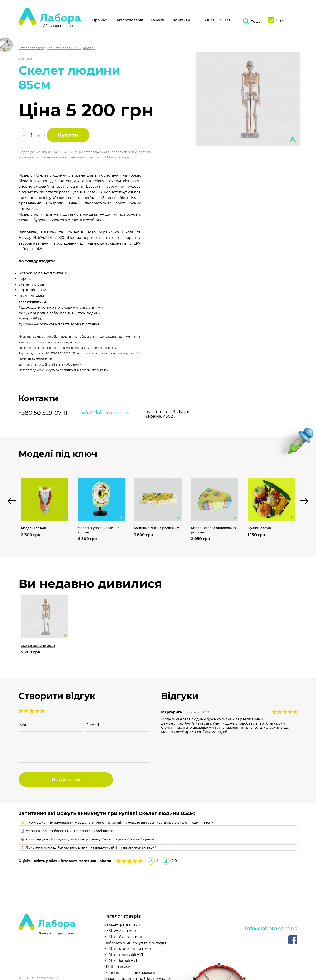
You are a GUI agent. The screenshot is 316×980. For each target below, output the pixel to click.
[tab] (158, 823)
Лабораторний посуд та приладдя (135, 943)
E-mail (93, 725)
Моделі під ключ (58, 454)
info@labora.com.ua (106, 413)
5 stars (21, 711)
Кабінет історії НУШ (122, 961)
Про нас (99, 20)
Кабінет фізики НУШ (123, 925)
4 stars (26, 711)
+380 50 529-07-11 (43, 413)
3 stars (32, 711)
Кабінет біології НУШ (123, 937)
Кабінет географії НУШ (125, 955)
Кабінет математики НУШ (128, 949)
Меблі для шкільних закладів (130, 973)
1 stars (42, 711)
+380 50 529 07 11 (217, 20)
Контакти (181, 20)
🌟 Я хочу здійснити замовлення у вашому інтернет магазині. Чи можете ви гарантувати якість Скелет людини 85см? (117, 823)
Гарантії (158, 20)
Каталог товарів (129, 20)
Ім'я (22, 725)
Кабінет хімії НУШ (120, 931)
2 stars (37, 711)
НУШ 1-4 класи (117, 967)
